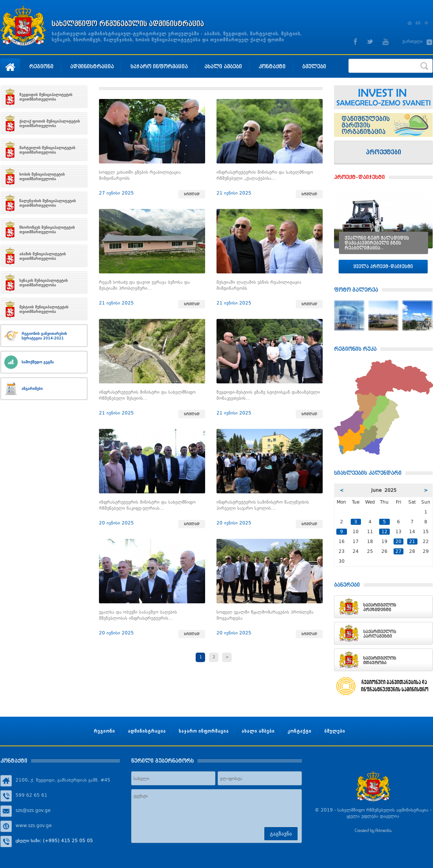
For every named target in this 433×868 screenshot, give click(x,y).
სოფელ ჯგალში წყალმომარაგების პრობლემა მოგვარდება (265, 615)
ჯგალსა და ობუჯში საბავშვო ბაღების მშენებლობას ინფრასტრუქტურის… (138, 615)
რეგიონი (41, 66)
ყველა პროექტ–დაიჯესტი (383, 266)
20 (398, 542)
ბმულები (314, 66)
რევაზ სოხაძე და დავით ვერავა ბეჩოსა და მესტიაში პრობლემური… (144, 285)
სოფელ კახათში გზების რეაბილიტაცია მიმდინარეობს (140, 175)
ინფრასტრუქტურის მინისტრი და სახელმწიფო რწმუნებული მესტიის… (147, 395)
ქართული (413, 41)
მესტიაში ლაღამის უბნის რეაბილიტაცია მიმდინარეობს (259, 285)
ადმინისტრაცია (92, 66)
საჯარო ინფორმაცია (159, 66)
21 (412, 542)
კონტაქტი (272, 66)
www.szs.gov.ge (34, 826)
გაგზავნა (281, 834)
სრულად (192, 194)
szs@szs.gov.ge (33, 810)
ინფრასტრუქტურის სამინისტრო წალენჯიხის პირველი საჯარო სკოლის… (263, 505)
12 (384, 532)
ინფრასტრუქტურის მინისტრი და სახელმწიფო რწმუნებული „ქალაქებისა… (265, 175)
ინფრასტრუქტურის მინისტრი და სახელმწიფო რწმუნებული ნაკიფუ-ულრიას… (147, 505)
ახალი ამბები (223, 66)
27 (398, 551)
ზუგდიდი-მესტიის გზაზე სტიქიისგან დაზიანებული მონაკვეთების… (268, 395)
